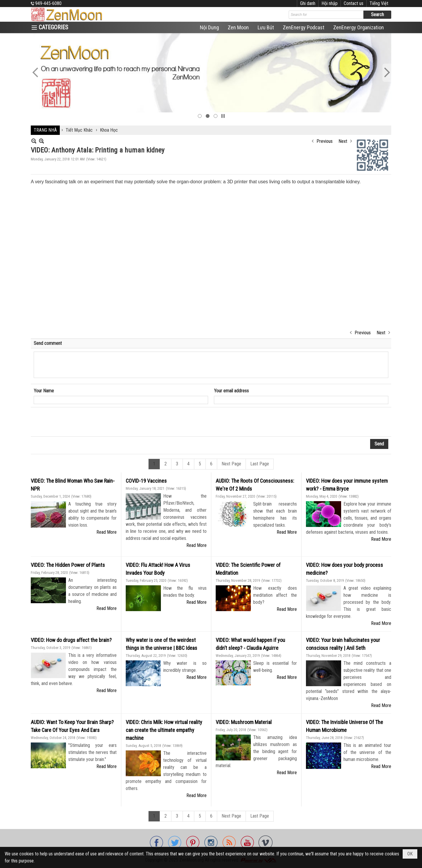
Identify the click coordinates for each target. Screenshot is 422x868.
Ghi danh (308, 3)
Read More (107, 532)
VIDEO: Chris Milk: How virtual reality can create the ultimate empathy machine (164, 730)
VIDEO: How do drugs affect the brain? (71, 640)
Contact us (354, 3)
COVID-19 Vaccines (146, 481)
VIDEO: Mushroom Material (244, 722)
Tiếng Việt (379, 3)
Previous (325, 141)
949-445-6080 (48, 3)
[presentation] (78, 422)
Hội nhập (330, 3)
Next (343, 141)
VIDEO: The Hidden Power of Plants (68, 565)
